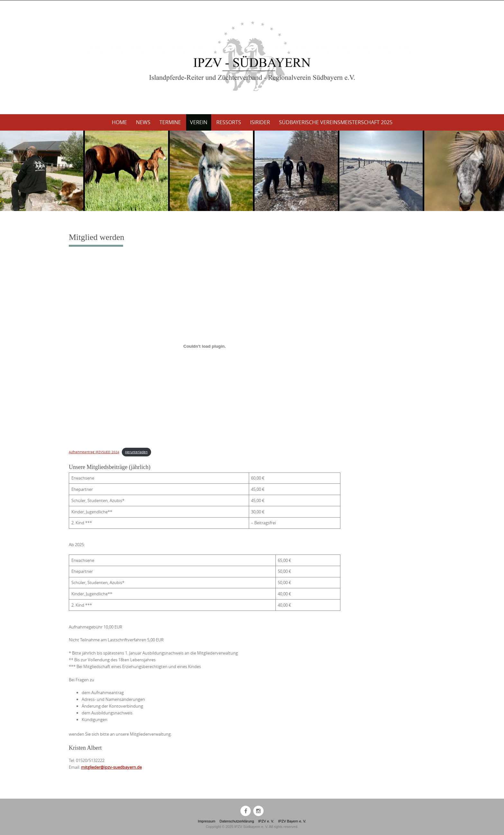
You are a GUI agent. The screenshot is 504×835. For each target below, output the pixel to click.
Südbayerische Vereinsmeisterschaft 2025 (336, 122)
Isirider (260, 122)
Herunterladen (136, 452)
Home (119, 122)
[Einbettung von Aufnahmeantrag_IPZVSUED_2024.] (205, 346)
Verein (199, 122)
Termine (170, 122)
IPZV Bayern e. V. (292, 821)
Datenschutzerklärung (237, 821)
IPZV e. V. (266, 821)
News (143, 122)
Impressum (207, 821)
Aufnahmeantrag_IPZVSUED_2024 (94, 452)
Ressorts (229, 122)
